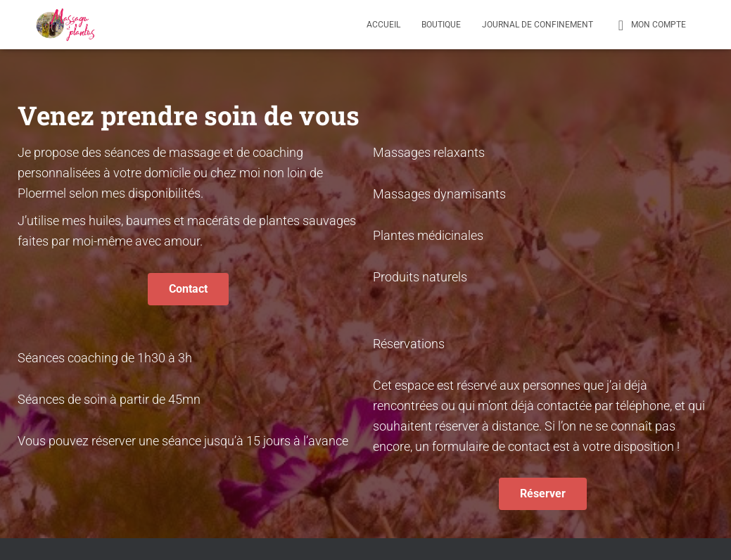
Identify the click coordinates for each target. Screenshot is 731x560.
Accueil (383, 25)
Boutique (441, 25)
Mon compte (650, 25)
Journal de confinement (538, 25)
